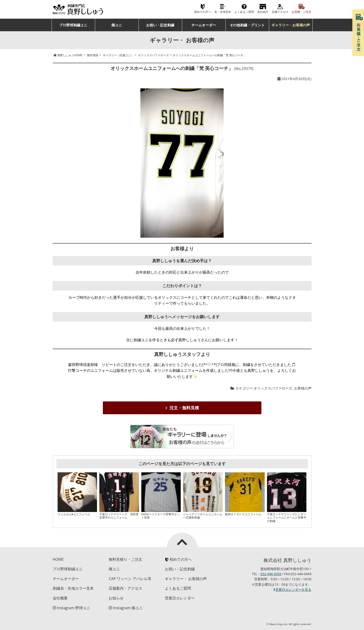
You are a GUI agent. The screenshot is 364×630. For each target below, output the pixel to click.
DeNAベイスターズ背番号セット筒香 (160, 516)
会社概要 (60, 598)
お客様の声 (303, 388)
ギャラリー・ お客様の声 (186, 579)
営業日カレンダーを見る (293, 590)
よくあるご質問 (244, 12)
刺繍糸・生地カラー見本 (73, 588)
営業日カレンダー (180, 598)
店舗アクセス (280, 12)
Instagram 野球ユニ (72, 608)
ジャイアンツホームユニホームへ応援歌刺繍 (203, 516)
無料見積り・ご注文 (125, 559)
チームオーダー (204, 25)
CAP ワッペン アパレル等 (130, 579)
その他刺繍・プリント (247, 25)
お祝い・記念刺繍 (160, 25)
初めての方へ (203, 12)
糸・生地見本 (223, 12)
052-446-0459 (271, 574)
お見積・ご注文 (302, 12)
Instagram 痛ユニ (126, 608)
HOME (58, 559)
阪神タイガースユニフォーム (243, 514)
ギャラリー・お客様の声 (291, 25)
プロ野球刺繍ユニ (73, 25)
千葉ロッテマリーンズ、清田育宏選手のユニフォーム (119, 516)
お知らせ (116, 598)
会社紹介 (263, 12)
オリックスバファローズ (273, 388)
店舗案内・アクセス (125, 588)
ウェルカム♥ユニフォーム (74, 514)
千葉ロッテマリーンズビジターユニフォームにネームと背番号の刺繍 (287, 518)
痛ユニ (117, 25)
